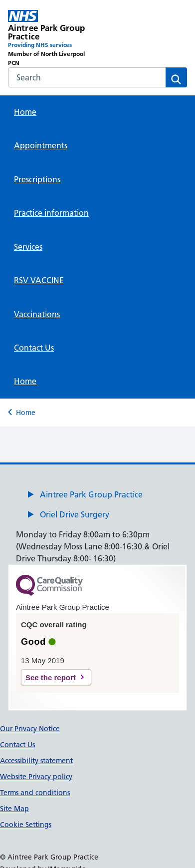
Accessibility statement (36, 761)
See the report (51, 677)
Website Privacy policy (36, 777)
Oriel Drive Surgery (75, 514)
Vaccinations (37, 314)
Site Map (14, 809)
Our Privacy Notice (30, 729)
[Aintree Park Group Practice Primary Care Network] (53, 39)
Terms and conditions (35, 793)
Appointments (41, 145)
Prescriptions (37, 179)
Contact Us (34, 348)
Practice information (51, 213)
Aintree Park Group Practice (91, 494)
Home (25, 112)
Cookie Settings (26, 825)
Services (28, 247)
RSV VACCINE (39, 280)
